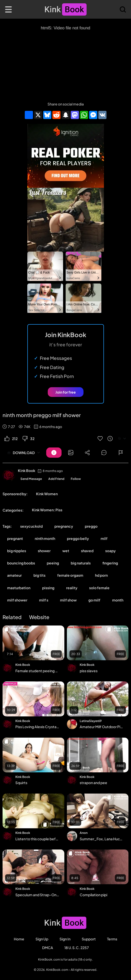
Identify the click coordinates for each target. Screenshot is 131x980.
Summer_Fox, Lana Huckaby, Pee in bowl (102, 839)
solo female (99, 588)
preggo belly (78, 538)
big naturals (81, 563)
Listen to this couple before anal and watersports (37, 839)
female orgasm (70, 575)
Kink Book (27, 470)
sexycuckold (31, 526)
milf (104, 538)
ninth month (45, 538)
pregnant (15, 538)
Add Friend (56, 479)
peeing (53, 563)
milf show (68, 600)
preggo (91, 526)
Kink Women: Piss (47, 510)
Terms (112, 939)
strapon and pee (93, 783)
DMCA (48, 948)
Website (39, 617)
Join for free (66, 392)
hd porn (101, 575)
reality (72, 588)
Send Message (31, 479)
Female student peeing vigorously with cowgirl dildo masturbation (37, 671)
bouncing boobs (21, 563)
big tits (39, 575)
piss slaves (89, 671)
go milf (94, 600)
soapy (110, 551)
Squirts (21, 783)
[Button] (54, 453)
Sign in (65, 939)
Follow (76, 479)
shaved (87, 551)
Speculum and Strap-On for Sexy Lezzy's (37, 895)
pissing (48, 588)
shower (44, 551)
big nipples (17, 551)
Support (89, 939)
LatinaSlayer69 (91, 721)
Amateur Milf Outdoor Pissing (102, 727)
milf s (44, 600)
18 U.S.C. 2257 (77, 948)
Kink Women (47, 494)
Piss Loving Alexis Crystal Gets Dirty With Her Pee (37, 727)
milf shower (17, 600)
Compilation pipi (93, 895)
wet (66, 551)
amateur (14, 575)
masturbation (19, 588)
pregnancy (64, 526)
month (118, 600)
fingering (110, 563)
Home (19, 939)
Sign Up (42, 939)
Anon (84, 833)
